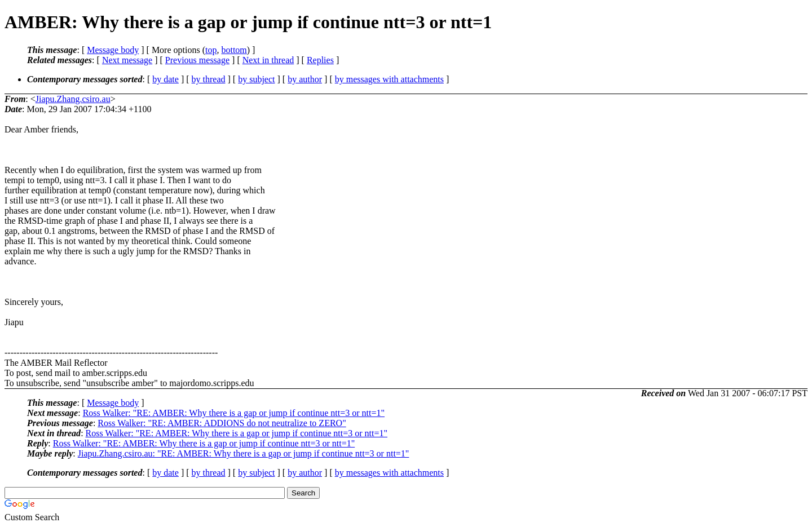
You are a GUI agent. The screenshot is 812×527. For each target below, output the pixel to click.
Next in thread (268, 60)
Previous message (197, 60)
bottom (234, 50)
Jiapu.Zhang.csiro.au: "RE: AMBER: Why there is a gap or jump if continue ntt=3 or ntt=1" (244, 453)
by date (166, 79)
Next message (127, 60)
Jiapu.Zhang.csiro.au (73, 99)
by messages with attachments (389, 79)
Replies (320, 60)
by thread (209, 79)
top (211, 50)
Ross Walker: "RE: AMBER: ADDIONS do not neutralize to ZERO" (222, 423)
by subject (256, 79)
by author (305, 79)
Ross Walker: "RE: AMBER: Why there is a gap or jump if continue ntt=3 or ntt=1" (234, 413)
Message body (113, 50)
